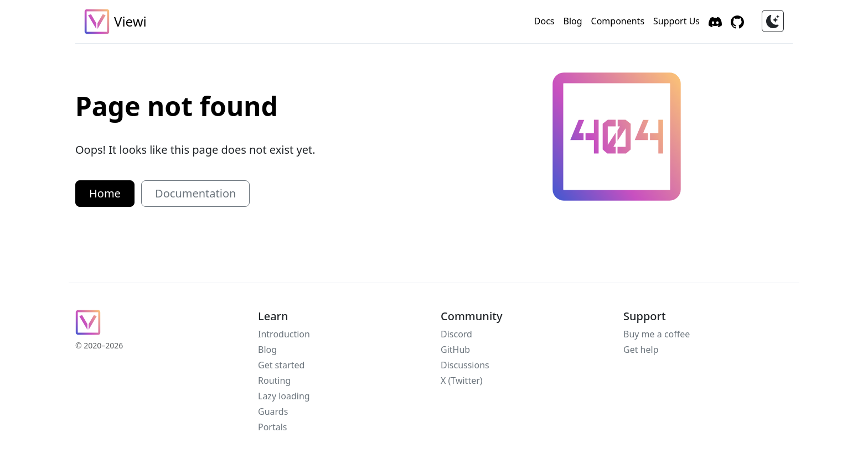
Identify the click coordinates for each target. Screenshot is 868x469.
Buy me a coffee (657, 334)
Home (105, 193)
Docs (544, 21)
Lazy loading (284, 396)
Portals (273, 427)
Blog (572, 21)
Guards (273, 411)
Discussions (465, 365)
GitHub (455, 350)
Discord (456, 334)
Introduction (284, 334)
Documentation (195, 193)
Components (618, 21)
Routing (274, 381)
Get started (281, 365)
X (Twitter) (462, 381)
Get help (641, 350)
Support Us (676, 21)
